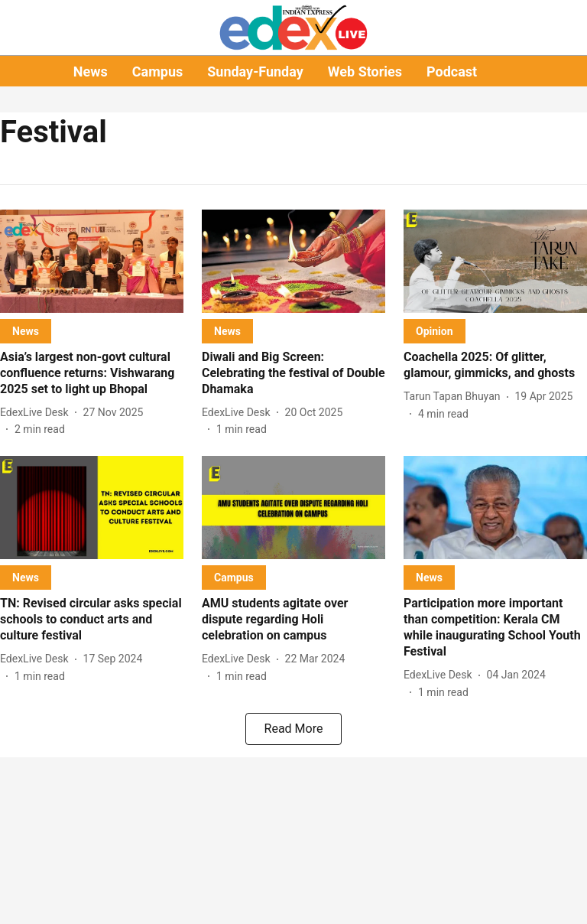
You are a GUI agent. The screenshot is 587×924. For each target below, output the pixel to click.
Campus (157, 72)
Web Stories (365, 72)
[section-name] (26, 331)
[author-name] (37, 413)
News (91, 72)
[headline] (92, 373)
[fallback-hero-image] (92, 261)
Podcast (452, 72)
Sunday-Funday (255, 72)
